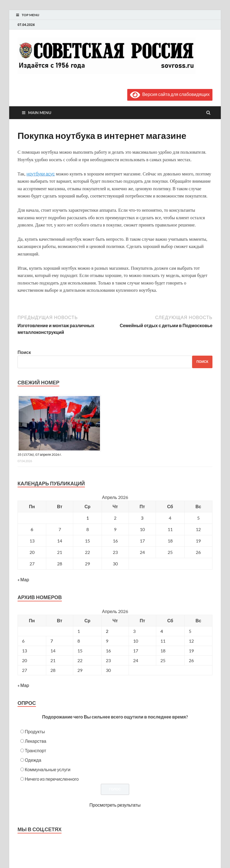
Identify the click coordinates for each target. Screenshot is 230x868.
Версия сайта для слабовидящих (170, 94)
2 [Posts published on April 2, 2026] (107, 631)
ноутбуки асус (41, 174)
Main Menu (40, 113)
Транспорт (36, 750)
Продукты (35, 731)
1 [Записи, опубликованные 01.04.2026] (88, 518)
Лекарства (36, 741)
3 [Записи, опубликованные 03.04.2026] (142, 518)
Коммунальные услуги (48, 769)
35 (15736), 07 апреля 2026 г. (40, 455)
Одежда (33, 760)
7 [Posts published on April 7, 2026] (52, 641)
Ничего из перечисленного (52, 779)
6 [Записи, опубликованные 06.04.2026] (32, 529)
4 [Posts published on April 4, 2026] (162, 631)
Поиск (24, 352)
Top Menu (30, 15)
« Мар (23, 579)
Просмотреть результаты (115, 805)
